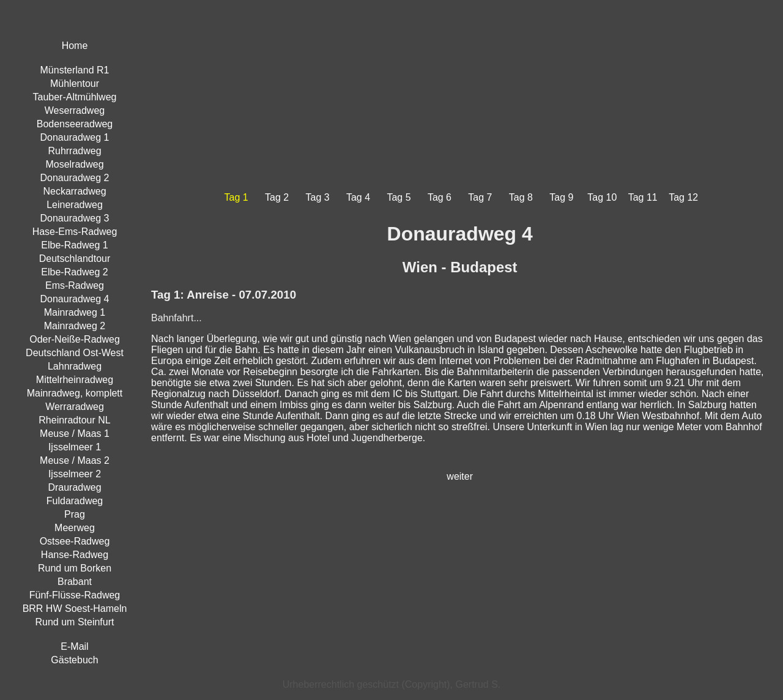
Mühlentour (75, 84)
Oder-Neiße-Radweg (75, 339)
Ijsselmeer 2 (75, 474)
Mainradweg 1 (75, 312)
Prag (75, 514)
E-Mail (74, 646)
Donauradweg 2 (75, 178)
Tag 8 (521, 197)
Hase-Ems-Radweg (75, 232)
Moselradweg (74, 164)
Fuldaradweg (75, 501)
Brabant (75, 582)
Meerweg (75, 528)
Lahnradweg (75, 366)
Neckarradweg (74, 191)
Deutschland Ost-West (75, 353)
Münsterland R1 (75, 70)
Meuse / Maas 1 (75, 434)
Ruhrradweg (74, 151)
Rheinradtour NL (74, 420)
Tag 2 (277, 197)
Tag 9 (561, 197)
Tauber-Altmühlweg (75, 97)
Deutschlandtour (75, 259)
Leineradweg (75, 205)
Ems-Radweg (75, 285)
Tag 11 (643, 197)
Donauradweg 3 (75, 218)
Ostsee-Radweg (75, 541)
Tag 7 (480, 197)
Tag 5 (399, 197)
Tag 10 (602, 197)
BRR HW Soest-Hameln (75, 609)
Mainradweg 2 (75, 326)
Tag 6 (440, 197)
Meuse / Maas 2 (75, 460)
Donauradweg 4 (75, 299)
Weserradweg (75, 110)
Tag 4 (358, 197)
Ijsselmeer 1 (75, 447)
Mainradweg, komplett (75, 393)
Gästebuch (74, 660)
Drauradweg (74, 487)
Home (75, 46)
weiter (460, 476)
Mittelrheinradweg (75, 380)
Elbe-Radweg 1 (74, 245)
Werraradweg (75, 407)
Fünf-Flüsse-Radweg (75, 595)
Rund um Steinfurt (75, 622)
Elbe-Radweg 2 (74, 272)
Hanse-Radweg (75, 555)
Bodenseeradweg (75, 124)
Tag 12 (683, 197)
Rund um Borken (75, 568)
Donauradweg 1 (75, 137)
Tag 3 (318, 197)
